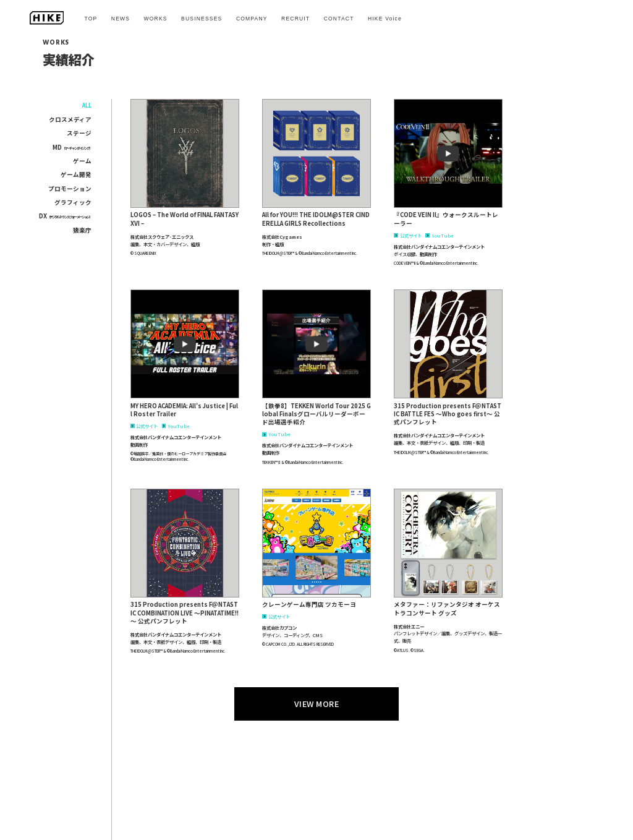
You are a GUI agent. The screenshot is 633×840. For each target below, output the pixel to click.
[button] (185, 153)
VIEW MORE (317, 704)
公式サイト (408, 235)
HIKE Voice (385, 19)
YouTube (440, 235)
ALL (87, 105)
